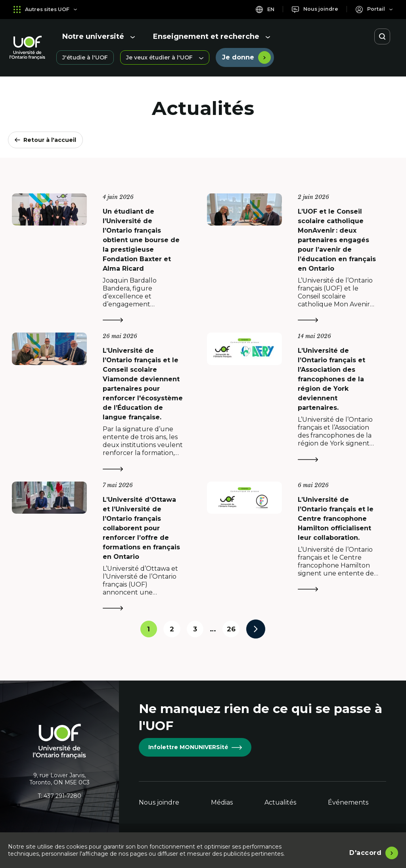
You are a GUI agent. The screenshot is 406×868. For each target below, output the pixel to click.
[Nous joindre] (311, 9)
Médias (222, 802)
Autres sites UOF (48, 9)
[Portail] (373, 9)
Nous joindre (159, 802)
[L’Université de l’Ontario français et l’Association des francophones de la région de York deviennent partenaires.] (301, 401)
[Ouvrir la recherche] (382, 36)
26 (236, 630)
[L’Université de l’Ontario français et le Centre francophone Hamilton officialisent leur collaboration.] (301, 545)
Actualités (280, 802)
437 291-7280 (62, 796)
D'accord (365, 852)
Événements (348, 802)
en (259, 9)
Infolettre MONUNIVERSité (195, 747)
